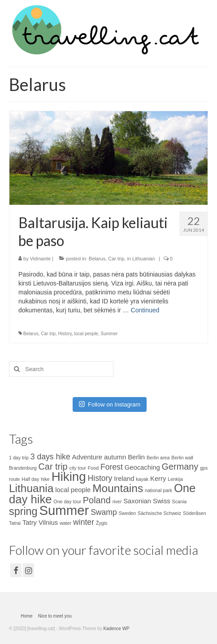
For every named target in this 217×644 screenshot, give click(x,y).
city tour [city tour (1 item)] (78, 468)
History (65, 334)
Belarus (97, 259)
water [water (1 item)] (65, 523)
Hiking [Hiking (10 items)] (69, 477)
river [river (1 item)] (117, 501)
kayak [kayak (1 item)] (142, 479)
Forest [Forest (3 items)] (112, 467)
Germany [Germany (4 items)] (180, 467)
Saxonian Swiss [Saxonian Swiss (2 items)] (147, 501)
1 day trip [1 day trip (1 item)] (19, 458)
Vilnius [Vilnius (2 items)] (48, 523)
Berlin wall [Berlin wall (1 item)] (182, 458)
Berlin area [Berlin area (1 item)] (158, 458)
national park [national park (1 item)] (158, 490)
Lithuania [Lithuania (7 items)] (31, 488)
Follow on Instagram (110, 404)
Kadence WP (116, 629)
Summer (109, 334)
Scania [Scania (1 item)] (180, 501)
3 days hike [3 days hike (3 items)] (50, 457)
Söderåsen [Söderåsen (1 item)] (195, 513)
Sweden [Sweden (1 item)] (128, 513)
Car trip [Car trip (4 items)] (53, 467)
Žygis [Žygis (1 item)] (102, 523)
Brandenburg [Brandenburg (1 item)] (23, 468)
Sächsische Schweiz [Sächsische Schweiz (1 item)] (159, 513)
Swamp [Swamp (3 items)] (104, 512)
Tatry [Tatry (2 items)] (30, 523)
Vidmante (40, 259)
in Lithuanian (141, 259)
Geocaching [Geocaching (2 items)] (142, 467)
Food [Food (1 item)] (93, 468)
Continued (145, 310)
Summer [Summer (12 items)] (64, 510)
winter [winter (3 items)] (84, 522)
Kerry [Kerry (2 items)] (158, 479)
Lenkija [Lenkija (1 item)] (175, 479)
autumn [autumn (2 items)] (115, 457)
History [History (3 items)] (100, 478)
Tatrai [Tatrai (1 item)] (15, 523)
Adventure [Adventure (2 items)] (87, 457)
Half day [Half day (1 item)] (30, 479)
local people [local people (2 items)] (73, 490)
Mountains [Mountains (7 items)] (118, 488)
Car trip (116, 259)
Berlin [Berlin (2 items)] (136, 457)
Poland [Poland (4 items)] (97, 500)
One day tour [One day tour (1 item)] (67, 501)
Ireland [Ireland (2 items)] (124, 479)
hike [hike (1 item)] (45, 479)
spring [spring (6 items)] (23, 511)
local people (86, 334)
